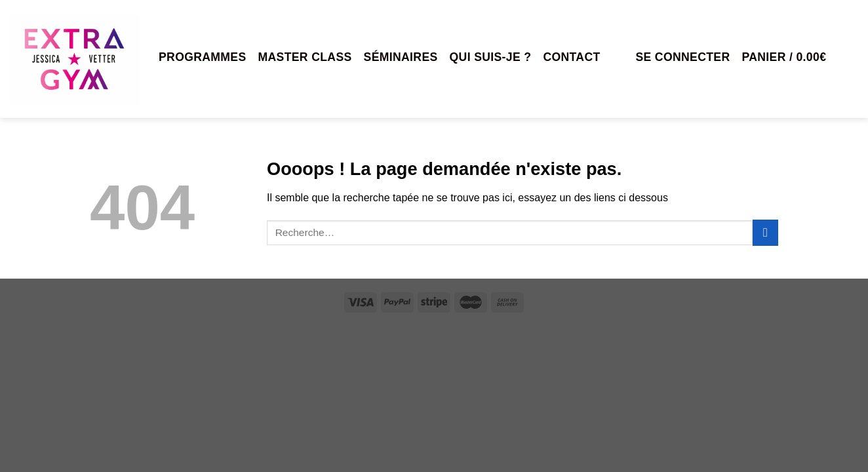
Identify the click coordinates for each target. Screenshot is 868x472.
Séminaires (401, 57)
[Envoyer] (765, 232)
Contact (571, 57)
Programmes (203, 57)
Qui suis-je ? (491, 57)
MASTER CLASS (305, 57)
